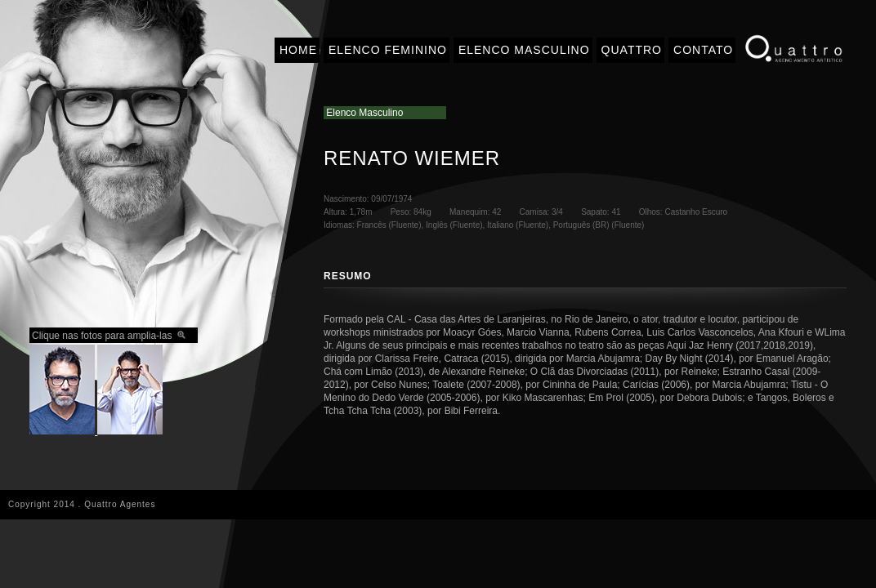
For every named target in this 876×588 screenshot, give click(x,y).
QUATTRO (632, 50)
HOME (298, 50)
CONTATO (703, 50)
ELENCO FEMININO (388, 50)
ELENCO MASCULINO (524, 50)
